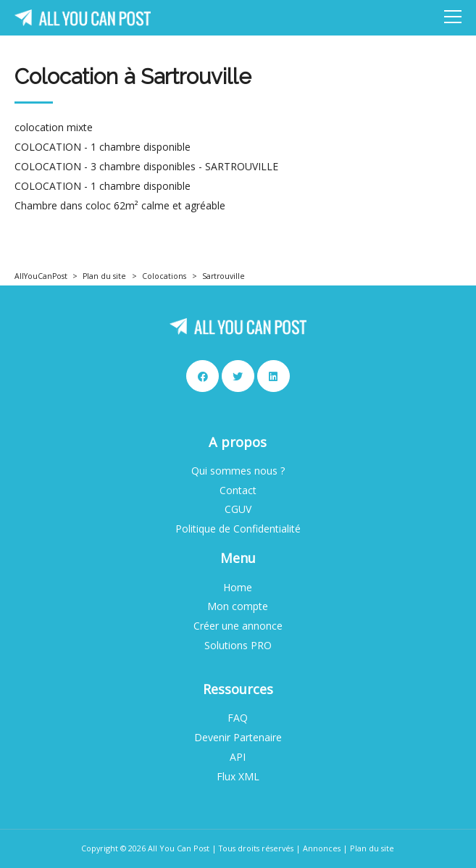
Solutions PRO (238, 646)
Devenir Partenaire (238, 738)
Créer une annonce (238, 626)
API (238, 757)
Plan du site (104, 276)
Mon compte (238, 606)
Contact (238, 491)
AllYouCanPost (41, 276)
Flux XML (238, 777)
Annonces (322, 848)
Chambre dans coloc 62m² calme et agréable (120, 206)
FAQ (238, 718)
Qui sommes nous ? (238, 471)
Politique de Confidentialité (238, 529)
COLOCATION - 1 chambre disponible (103, 147)
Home (238, 588)
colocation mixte (54, 128)
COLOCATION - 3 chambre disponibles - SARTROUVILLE (146, 167)
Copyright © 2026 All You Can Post (145, 848)
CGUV (238, 509)
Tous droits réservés (256, 848)
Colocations (164, 276)
